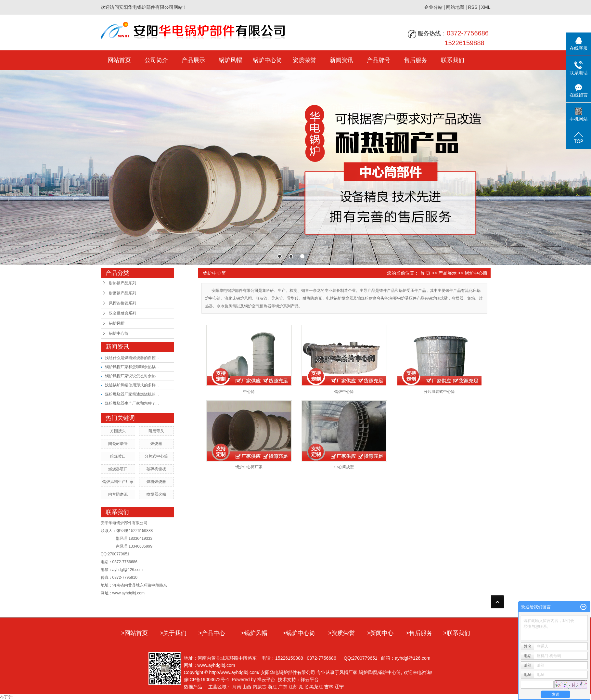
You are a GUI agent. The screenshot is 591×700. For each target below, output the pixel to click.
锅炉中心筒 (267, 60)
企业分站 (433, 7)
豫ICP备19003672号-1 (207, 680)
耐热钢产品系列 (122, 283)
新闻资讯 (341, 60)
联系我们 (453, 60)
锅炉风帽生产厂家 (118, 482)
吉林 (329, 687)
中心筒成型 (344, 467)
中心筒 (249, 392)
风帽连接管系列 (122, 303)
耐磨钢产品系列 (122, 293)
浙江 (272, 687)
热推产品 (193, 687)
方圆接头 (118, 431)
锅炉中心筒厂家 (249, 467)
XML (486, 7)
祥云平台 (266, 680)
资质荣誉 (304, 60)
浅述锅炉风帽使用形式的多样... (132, 385)
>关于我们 (173, 633)
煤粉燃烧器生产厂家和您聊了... (132, 403)
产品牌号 (379, 60)
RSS (473, 7)
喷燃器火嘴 (156, 494)
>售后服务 (419, 633)
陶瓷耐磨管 (118, 444)
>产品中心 (212, 633)
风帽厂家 (348, 672)
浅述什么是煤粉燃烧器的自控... (132, 358)
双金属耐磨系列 (122, 313)
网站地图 (455, 7)
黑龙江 (316, 687)
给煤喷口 (118, 456)
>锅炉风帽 (254, 633)
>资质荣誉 (342, 633)
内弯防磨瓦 (118, 494)
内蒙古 (260, 687)
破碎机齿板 (156, 469)
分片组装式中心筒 (439, 392)
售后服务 (416, 60)
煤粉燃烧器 (156, 482)
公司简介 (156, 60)
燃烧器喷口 (118, 469)
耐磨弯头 (156, 431)
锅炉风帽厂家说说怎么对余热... (132, 376)
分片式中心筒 (156, 456)
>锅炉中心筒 (299, 633)
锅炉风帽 (230, 60)
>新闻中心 (380, 633)
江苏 (293, 687)
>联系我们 (457, 633)
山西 (247, 687)
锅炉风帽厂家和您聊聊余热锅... (132, 367)
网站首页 (119, 60)
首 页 (425, 273)
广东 (283, 687)
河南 (237, 687)
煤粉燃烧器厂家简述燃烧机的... (132, 394)
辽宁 (339, 687)
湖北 (303, 687)
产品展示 (193, 60)
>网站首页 (134, 633)
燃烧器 (156, 444)
